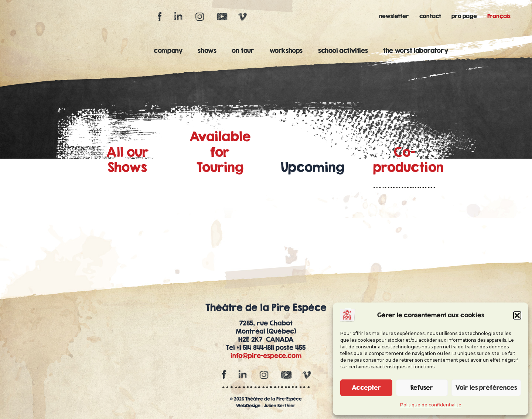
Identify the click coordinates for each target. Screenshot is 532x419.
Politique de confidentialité (431, 405)
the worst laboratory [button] (417, 50)
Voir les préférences (486, 387)
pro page (464, 16)
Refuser (422, 387)
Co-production (408, 160)
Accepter (366, 387)
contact (430, 16)
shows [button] (209, 50)
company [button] (170, 50)
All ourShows (127, 160)
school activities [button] (345, 50)
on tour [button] (245, 50)
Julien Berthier (280, 406)
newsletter (394, 16)
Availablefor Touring (220, 152)
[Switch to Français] (501, 16)
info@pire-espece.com (266, 356)
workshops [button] (288, 50)
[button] (517, 315)
